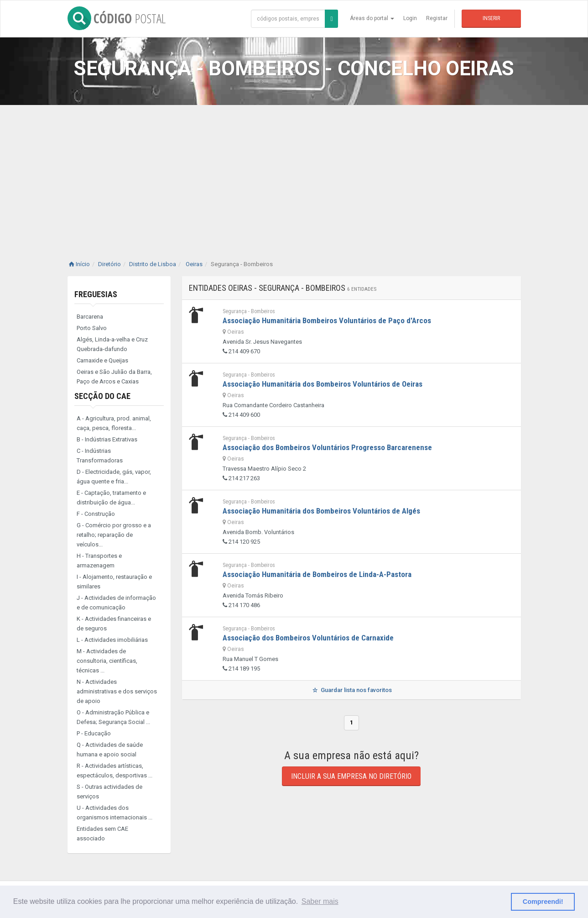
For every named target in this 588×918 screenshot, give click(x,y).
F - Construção (96, 514)
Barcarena (90, 317)
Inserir (491, 18)
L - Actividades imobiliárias (112, 640)
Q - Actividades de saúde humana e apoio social (110, 750)
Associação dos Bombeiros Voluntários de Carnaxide (308, 638)
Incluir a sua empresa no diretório (351, 776)
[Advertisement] (294, 173)
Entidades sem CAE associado (102, 834)
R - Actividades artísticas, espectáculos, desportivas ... (114, 771)
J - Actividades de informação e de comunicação (116, 603)
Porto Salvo (92, 328)
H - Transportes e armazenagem (99, 561)
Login (410, 18)
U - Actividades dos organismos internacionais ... (114, 813)
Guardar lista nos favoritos (351, 690)
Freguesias (96, 294)
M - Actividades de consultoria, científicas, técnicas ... (107, 661)
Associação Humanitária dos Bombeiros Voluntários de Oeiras (323, 384)
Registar (437, 18)
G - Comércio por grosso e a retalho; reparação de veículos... (114, 535)
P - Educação (94, 733)
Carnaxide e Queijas (102, 360)
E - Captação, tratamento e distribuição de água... (111, 498)
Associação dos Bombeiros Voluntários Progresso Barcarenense (327, 447)
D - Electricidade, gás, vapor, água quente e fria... (114, 477)
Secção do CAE (102, 396)
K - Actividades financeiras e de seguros (114, 624)
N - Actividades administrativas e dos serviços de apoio (117, 691)
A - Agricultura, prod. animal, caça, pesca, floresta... (114, 423)
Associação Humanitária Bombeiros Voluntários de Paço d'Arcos (327, 320)
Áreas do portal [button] (372, 18)
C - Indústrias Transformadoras (100, 456)
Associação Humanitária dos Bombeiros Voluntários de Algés (321, 511)
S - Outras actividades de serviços (109, 792)
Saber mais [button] (320, 901)
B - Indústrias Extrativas (107, 439)
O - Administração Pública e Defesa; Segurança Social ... (113, 717)
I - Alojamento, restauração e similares (114, 582)
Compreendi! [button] (543, 902)
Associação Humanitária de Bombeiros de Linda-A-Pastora (317, 574)
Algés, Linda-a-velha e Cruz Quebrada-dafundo (112, 344)
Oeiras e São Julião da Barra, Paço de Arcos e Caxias (114, 377)
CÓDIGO (117, 18)
